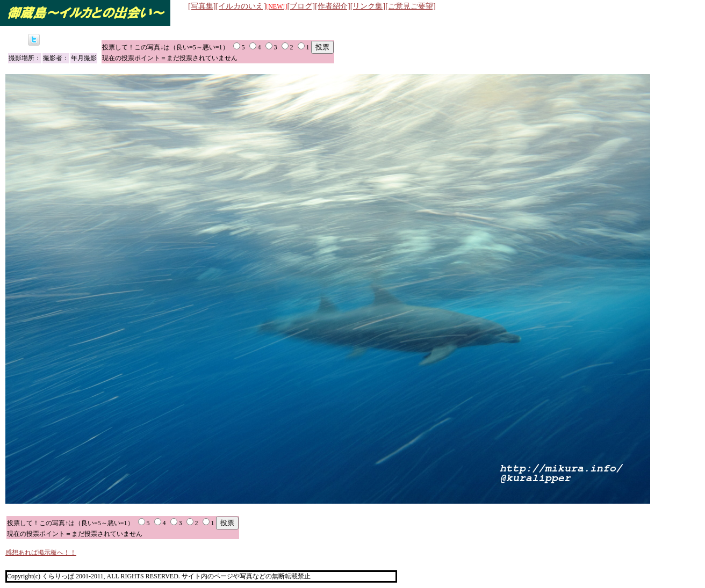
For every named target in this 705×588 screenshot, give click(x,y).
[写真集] (202, 6)
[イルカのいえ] (252, 6)
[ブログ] (301, 6)
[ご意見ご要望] (411, 6)
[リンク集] (368, 6)
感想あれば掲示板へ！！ (41, 553)
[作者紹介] (333, 6)
